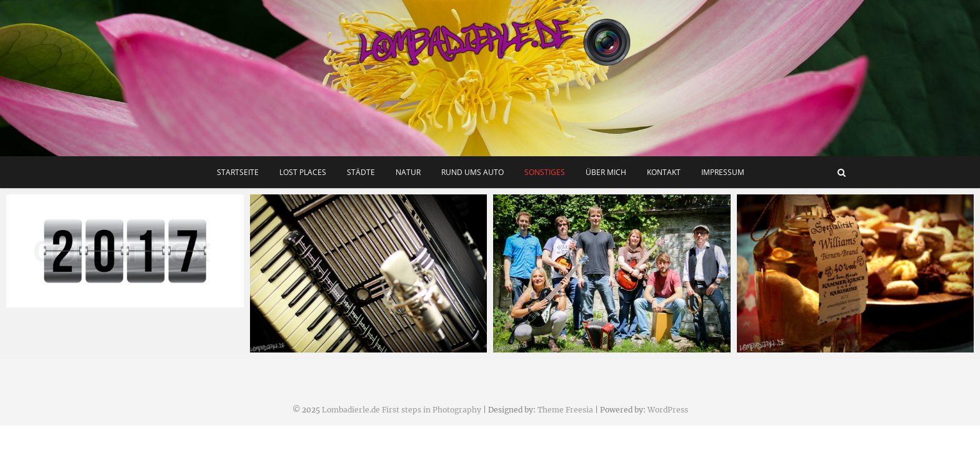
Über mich (606, 172)
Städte (361, 172)
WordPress (668, 410)
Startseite (238, 172)
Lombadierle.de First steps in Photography (402, 410)
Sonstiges (545, 172)
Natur (408, 172)
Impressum (723, 172)
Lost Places (303, 172)
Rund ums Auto (472, 172)
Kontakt (664, 172)
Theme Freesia (565, 410)
